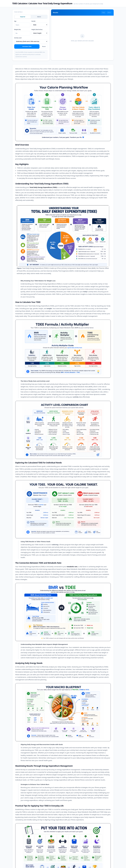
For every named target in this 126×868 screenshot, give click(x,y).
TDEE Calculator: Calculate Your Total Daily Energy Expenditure (42, 3)
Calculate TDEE (27, 46)
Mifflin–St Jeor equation (27, 52)
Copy (103, 12)
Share (109, 12)
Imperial (23, 17)
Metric (39, 17)
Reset (44, 46)
